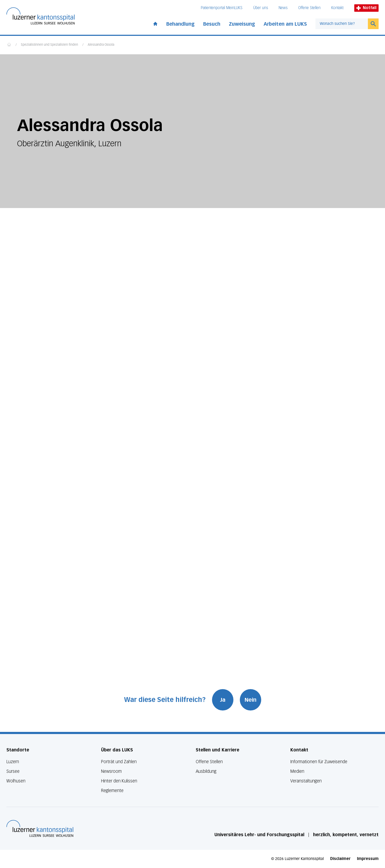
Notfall (366, 8)
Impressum (368, 859)
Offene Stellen (309, 8)
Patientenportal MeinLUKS (222, 8)
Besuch (212, 24)
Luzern (13, 762)
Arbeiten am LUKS (285, 24)
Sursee (13, 771)
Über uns (261, 8)
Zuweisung (242, 24)
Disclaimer (340, 859)
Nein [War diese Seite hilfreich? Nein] (251, 700)
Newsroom (111, 771)
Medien (297, 771)
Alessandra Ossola (101, 45)
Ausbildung (206, 771)
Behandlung (180, 24)
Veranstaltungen (306, 781)
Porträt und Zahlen (119, 762)
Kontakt (337, 8)
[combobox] (342, 24)
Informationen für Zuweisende (319, 762)
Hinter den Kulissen (119, 781)
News (283, 8)
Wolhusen (16, 781)
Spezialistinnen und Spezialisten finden (49, 45)
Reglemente (112, 791)
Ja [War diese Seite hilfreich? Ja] (223, 700)
